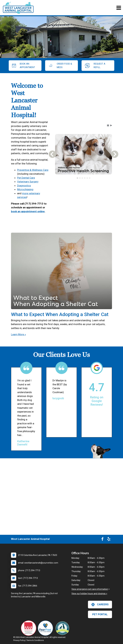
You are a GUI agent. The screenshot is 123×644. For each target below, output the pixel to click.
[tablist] (83, 178)
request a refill (95, 66)
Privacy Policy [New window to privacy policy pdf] (19, 640)
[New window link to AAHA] (29, 628)
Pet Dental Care (26, 178)
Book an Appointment (24, 66)
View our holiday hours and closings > (89, 594)
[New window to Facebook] (102, 540)
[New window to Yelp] (109, 540)
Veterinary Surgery (28, 182)
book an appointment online (28, 211)
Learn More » (18, 334)
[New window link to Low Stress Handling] (63, 628)
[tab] (77, 178)
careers (100, 605)
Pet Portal (100, 614)
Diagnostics (24, 186)
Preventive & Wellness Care (33, 170)
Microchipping (25, 189)
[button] (108, 125)
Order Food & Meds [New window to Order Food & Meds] (60, 66)
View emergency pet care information (90, 589)
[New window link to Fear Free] (46, 628)
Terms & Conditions (35, 640)
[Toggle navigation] (119, 8)
